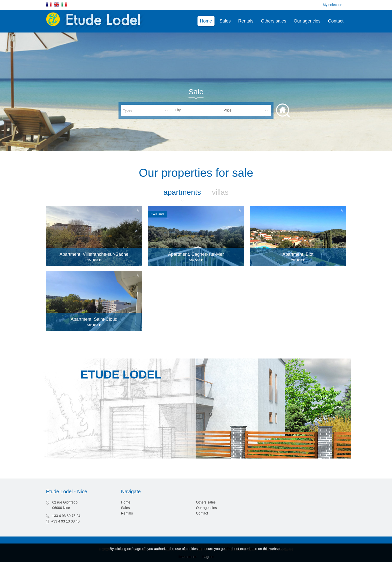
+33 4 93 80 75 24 (66, 516)
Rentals (246, 21)
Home (206, 21)
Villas (220, 192)
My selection (332, 5)
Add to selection (138, 210)
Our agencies (307, 21)
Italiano (64, 4)
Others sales (274, 21)
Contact (336, 21)
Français (49, 4)
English (56, 4)
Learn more (187, 557)
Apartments (182, 192)
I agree (208, 557)
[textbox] (200, 110)
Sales (225, 21)
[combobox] (196, 110)
